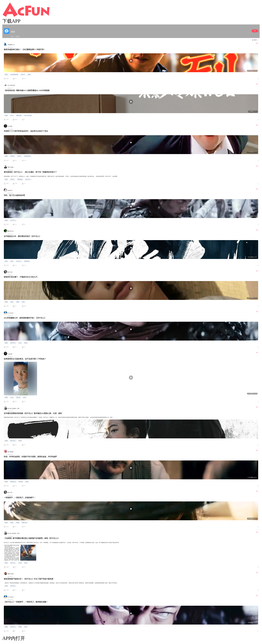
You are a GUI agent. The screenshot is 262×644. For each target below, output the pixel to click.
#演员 (24, 397)
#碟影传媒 (19, 115)
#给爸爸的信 (27, 156)
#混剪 (12, 302)
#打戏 (20, 563)
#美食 (27, 482)
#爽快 (29, 75)
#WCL (12, 115)
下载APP (11, 21)
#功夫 (20, 343)
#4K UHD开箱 (28, 115)
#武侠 (12, 261)
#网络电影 (20, 179)
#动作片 (23, 75)
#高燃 (20, 627)
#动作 (23, 302)
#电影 (18, 302)
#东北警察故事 (14, 75)
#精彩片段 (24, 523)
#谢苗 (6, 75)
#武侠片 (12, 179)
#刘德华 (21, 482)
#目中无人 (28, 179)
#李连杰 (12, 156)
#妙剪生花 (13, 482)
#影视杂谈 (27, 261)
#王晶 (12, 397)
